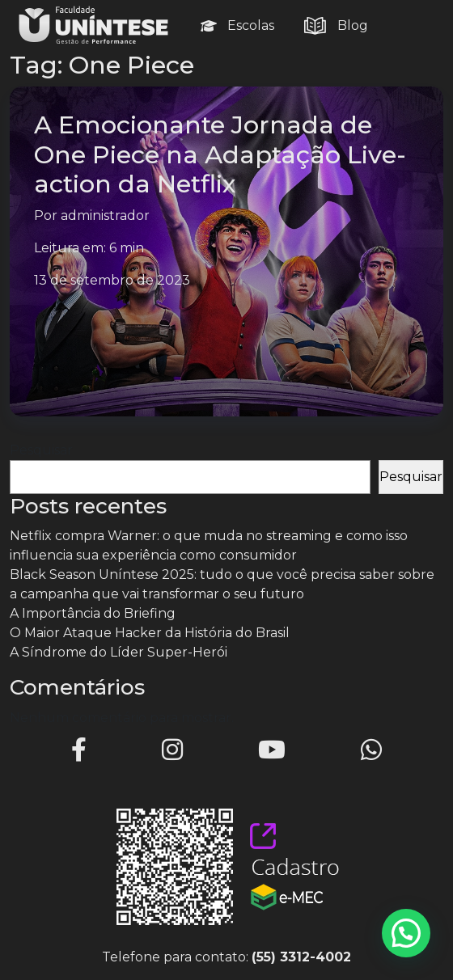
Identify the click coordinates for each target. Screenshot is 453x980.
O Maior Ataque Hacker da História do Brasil (150, 633)
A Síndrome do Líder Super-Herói (119, 652)
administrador (105, 215)
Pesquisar (41, 450)
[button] (406, 933)
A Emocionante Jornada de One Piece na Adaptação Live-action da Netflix (220, 154)
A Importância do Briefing (93, 613)
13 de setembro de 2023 (112, 280)
